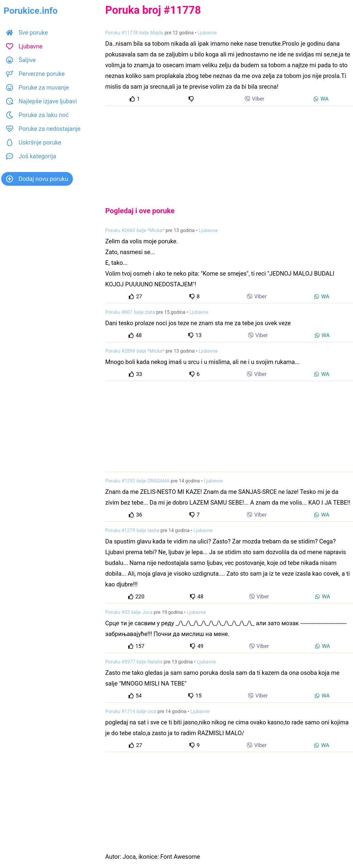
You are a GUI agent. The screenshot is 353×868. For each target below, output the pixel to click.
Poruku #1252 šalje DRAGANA (137, 481)
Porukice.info (31, 11)
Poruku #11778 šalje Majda (134, 33)
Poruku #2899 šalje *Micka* (135, 351)
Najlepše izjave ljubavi (41, 101)
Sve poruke (27, 33)
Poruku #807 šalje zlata (130, 312)
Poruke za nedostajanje (43, 129)
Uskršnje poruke (34, 142)
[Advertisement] (229, 151)
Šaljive (21, 60)
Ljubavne (24, 46)
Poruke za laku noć (37, 115)
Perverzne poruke (35, 74)
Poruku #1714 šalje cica (131, 711)
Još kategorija (31, 156)
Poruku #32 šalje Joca (129, 612)
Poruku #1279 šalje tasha (132, 530)
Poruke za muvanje (37, 87)
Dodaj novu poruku (37, 179)
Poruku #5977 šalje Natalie (134, 662)
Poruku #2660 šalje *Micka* (135, 230)
